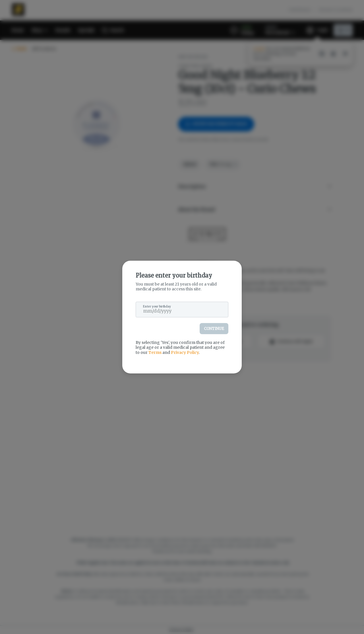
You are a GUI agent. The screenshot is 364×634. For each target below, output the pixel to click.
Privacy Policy (185, 352)
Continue (214, 328)
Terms (155, 352)
